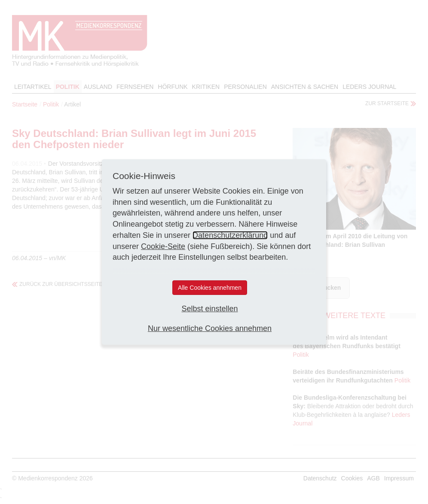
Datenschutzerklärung (230, 235)
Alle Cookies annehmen (210, 288)
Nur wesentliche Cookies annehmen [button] (210, 328)
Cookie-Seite (163, 246)
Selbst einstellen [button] (209, 309)
